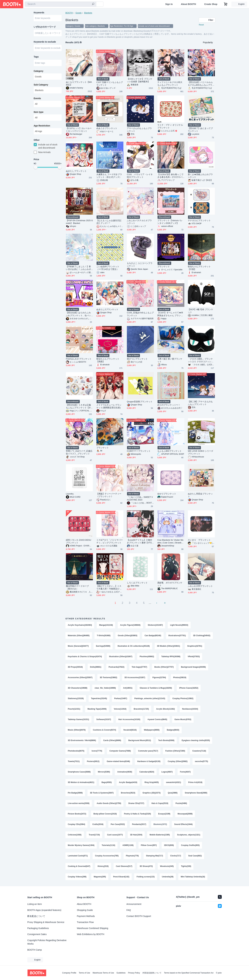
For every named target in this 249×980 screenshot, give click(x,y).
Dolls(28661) (96, 667)
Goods (78, 13)
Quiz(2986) (173, 793)
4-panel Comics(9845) (157, 719)
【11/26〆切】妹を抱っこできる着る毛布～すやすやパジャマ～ (170, 176)
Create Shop (211, 4)
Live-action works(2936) (79, 803)
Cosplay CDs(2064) (76, 824)
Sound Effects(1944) (183, 824)
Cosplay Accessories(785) (107, 856)
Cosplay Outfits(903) (190, 845)
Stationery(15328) (76, 698)
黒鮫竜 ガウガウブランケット (170, 584)
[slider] (36, 167)
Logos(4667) (167, 772)
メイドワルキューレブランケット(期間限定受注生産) (109, 406)
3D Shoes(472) (146, 866)
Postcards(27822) (116, 667)
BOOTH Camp (35, 950)
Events (37, 98)
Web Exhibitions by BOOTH (91, 934)
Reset (201, 25)
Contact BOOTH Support (139, 916)
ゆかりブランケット (167, 494)
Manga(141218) (106, 625)
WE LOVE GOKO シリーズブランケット (200, 452)
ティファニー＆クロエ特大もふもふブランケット (170, 84)
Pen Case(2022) (118, 824)
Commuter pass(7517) (148, 751)
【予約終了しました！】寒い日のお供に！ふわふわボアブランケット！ (78, 268)
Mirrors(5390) (104, 772)
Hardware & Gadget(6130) (149, 761)
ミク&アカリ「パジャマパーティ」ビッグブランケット (110, 541)
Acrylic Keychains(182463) (80, 625)
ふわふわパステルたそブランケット (139, 222)
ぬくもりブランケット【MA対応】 (79, 83)
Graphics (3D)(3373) (152, 793)
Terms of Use (84, 973)
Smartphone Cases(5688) (79, 772)
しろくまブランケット (137, 583)
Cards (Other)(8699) (112, 740)
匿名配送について (36, 916)
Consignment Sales (37, 934)
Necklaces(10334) (190, 709)
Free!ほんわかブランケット (79, 359)
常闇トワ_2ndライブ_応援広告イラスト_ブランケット (79, 452)
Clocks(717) (176, 856)
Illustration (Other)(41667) (121, 657)
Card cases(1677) (115, 835)
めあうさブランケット (107, 128)
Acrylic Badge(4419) (128, 782)
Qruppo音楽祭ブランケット (140, 402)
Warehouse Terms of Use (103, 973)
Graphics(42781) (195, 646)
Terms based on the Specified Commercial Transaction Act (189, 973)
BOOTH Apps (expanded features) (44, 910)
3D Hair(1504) (136, 835)
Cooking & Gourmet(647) (79, 866)
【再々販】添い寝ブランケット (170, 360)
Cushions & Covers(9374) (104, 730)
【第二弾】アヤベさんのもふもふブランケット (200, 403)
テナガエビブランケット (199, 220)
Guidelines (121, 973)
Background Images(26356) (193, 667)
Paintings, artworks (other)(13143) (150, 698)
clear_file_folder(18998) (105, 688)
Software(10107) (104, 719)
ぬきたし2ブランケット (107, 309)
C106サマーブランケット (139, 451)
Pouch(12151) (74, 709)
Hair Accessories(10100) (129, 719)
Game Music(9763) (183, 719)
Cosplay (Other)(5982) (178, 761)
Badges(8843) (173, 730)
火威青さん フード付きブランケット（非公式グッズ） (109, 176)
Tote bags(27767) (139, 667)
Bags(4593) (107, 782)
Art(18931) (128, 688)
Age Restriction (42, 126)
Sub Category (41, 85)
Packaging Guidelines (38, 928)
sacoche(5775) (201, 761)
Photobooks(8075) (76, 751)
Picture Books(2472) (77, 814)
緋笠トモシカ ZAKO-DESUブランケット (79, 541)
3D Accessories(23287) (135, 677)
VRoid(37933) (194, 657)
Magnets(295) (100, 877)
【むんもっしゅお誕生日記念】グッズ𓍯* (109, 222)
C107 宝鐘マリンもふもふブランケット (110, 84)
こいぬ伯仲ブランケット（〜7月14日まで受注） (108, 268)
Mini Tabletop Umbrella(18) (193, 877)
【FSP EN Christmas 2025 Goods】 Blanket (79, 222)
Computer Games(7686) (120, 751)
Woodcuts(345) (167, 866)
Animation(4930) (125, 772)
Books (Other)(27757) (164, 667)
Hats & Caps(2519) (160, 803)
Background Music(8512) (140, 740)
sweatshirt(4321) (173, 782)
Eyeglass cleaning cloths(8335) (196, 740)
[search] (93, 4)
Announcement (134, 904)
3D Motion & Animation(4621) (81, 782)
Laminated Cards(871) (78, 856)
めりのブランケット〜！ (169, 405)
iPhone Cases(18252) (189, 688)
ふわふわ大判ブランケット (200, 586)
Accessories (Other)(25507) (80, 677)
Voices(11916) (120, 709)
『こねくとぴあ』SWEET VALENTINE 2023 (140, 498)
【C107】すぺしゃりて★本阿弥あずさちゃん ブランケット (170, 314)
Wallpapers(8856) (152, 730)
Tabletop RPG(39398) (171, 657)
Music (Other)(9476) (77, 730)
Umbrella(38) (168, 877)
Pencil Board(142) (121, 877)
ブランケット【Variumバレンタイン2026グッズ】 (170, 222)
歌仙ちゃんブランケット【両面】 (108, 360)
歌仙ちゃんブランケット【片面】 (199, 268)
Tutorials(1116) (108, 845)
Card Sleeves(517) (124, 866)
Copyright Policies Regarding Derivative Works (47, 942)
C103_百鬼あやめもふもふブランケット (140, 314)
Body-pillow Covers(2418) (105, 814)
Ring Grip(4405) (152, 782)
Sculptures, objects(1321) (189, 835)
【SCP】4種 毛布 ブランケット (200, 311)
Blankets (88, 13)
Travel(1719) (94, 835)
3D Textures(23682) (108, 677)
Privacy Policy (134, 973)
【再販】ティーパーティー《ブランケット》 (109, 495)
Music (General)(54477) (78, 646)
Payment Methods (86, 916)
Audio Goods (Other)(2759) (109, 803)
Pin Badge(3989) (75, 793)
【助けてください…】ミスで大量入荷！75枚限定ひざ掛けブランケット (109, 587)
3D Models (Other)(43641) (169, 646)
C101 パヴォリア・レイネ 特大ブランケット (140, 176)
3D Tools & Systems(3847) (102, 793)
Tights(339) (186, 866)
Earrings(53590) (103, 646)
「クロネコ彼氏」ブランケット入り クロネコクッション (201, 360)
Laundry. (70, 494)
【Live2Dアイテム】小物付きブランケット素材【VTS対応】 (140, 541)
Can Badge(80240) (153, 636)
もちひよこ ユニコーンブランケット (140, 265)
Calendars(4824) (147, 772)
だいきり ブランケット (199, 540)
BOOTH (69, 13)
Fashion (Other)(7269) (175, 751)
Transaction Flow (85, 922)
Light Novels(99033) (179, 625)
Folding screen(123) (146, 877)
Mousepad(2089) (185, 814)
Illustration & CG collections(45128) (134, 646)
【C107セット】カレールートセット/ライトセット (79, 130)
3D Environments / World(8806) (82, 740)
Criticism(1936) (75, 835)
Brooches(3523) (128, 793)
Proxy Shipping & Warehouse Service (46, 922)
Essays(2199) (164, 814)
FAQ (129, 910)
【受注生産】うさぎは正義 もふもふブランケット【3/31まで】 (79, 406)
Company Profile (69, 973)
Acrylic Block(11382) (165, 709)
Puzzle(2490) (181, 803)
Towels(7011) (74, 761)
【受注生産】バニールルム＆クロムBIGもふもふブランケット (201, 84)
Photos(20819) (180, 677)
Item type (39, 112)
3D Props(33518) (75, 667)
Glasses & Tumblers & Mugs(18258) (156, 688)
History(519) (103, 866)
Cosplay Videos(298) (77, 877)
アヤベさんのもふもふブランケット (139, 130)
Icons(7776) (97, 751)
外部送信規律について (152, 973)
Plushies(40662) (147, 657)
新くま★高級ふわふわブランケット (200, 176)
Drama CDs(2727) (136, 803)
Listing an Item (35, 904)
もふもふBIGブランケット (170, 451)
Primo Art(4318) (195, 782)
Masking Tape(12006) (97, 709)
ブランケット (164, 267)
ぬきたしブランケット (76, 171)
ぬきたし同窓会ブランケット (200, 495)
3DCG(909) (169, 845)
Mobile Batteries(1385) (160, 835)
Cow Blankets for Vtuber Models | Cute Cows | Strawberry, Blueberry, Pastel (171, 541)
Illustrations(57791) (177, 636)
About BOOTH (188, 4)
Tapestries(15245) (99, 698)
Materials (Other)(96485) (79, 636)
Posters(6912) (93, 761)
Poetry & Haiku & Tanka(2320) (137, 814)
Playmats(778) (132, 856)
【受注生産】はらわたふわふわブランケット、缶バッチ (78, 314)
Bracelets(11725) (141, 709)
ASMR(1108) (128, 845)
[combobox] (61, 4)
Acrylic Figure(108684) (130, 625)
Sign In (169, 4)
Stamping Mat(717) (154, 856)
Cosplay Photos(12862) (183, 698)
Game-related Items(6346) (118, 761)
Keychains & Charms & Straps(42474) (85, 657)
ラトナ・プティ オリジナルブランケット (170, 126)
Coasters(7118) (199, 751)
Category (39, 71)
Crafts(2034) (98, 824)
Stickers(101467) (155, 625)
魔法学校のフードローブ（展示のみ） (77, 587)
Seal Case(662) (195, 856)
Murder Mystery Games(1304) (81, 845)
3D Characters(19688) (78, 688)
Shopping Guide (85, 910)
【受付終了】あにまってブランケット (200, 130)
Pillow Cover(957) (149, 845)
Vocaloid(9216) (130, 730)
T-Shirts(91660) (104, 636)
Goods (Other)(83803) (128, 636)
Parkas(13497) (121, 698)
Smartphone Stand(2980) (196, 793)
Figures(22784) (159, 677)
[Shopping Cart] (226, 4)
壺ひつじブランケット (137, 359)
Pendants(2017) (139, 824)
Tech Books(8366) (166, 740)
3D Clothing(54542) (202, 636)
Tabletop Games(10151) (78, 719)
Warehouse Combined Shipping (93, 928)
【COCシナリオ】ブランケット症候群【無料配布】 (140, 80)
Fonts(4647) (185, 772)
